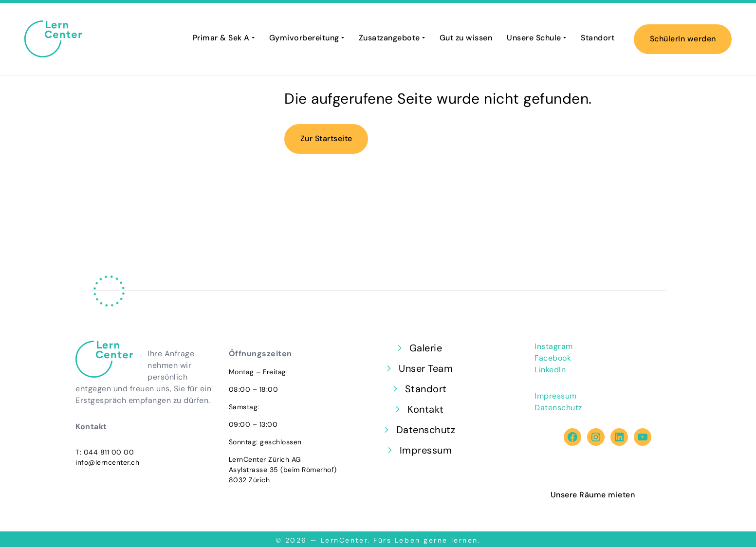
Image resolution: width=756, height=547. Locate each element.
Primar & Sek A (221, 38)
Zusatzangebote (389, 38)
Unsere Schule (534, 38)
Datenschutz (558, 408)
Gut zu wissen (466, 38)
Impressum (556, 396)
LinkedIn (550, 370)
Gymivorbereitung (304, 38)
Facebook (553, 358)
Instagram (554, 346)
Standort (598, 38)
